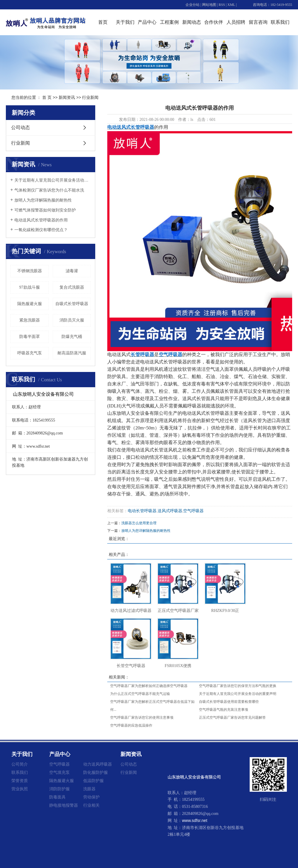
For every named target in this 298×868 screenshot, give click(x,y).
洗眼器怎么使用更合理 (139, 523)
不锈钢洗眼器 (30, 271)
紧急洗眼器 (30, 320)
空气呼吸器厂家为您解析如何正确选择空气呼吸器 (149, 686)
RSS (222, 5)
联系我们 (280, 22)
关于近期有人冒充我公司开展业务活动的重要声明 (53, 180)
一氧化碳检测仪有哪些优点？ (41, 230)
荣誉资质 (20, 781)
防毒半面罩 (30, 337)
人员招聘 (236, 22)
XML (231, 5)
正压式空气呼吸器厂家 (178, 611)
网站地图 (209, 5)
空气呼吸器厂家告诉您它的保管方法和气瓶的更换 (238, 686)
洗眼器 (89, 789)
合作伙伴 (214, 22)
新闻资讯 (67, 97)
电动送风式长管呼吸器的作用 (41, 220)
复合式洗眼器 (72, 287)
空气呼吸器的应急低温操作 (131, 725)
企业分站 (193, 5)
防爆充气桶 (72, 337)
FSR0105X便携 (178, 666)
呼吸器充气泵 (30, 353)
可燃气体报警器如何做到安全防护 (45, 210)
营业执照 (20, 789)
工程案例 (169, 22)
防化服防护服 (96, 772)
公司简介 (20, 764)
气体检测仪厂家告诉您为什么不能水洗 (49, 190)
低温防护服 (93, 781)
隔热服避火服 (30, 304)
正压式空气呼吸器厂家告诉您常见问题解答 (232, 718)
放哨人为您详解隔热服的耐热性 (43, 200)
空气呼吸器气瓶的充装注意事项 (224, 710)
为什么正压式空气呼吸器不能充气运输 (140, 694)
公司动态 (21, 127)
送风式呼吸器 (170, 511)
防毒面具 (57, 797)
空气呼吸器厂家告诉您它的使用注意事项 (142, 718)
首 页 (47, 97)
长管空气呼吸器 (131, 666)
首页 (103, 22)
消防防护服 (59, 789)
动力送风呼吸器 (98, 764)
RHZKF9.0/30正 (225, 611)
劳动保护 (91, 797)
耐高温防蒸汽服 (72, 353)
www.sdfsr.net (195, 820)
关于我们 (125, 22)
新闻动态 (192, 22)
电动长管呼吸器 (142, 511)
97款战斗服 (30, 287)
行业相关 (91, 805)
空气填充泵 (59, 772)
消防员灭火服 (72, 320)
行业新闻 (90, 97)
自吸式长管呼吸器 (72, 304)
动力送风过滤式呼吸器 (131, 611)
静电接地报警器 (64, 805)
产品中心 (147, 22)
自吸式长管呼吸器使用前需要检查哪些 (229, 702)
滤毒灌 (72, 271)
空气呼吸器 (193, 511)
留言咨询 (258, 22)
